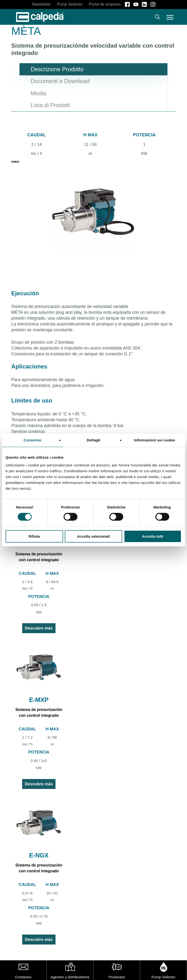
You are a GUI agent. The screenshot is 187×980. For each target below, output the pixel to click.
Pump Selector (163, 977)
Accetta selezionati (93, 536)
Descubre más (39, 628)
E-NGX (39, 855)
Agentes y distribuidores (70, 977)
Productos (117, 977)
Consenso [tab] (33, 440)
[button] (170, 17)
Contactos (23, 977)
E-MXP (39, 700)
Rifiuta (34, 536)
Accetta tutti (153, 536)
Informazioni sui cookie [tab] (154, 440)
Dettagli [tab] (93, 440)
